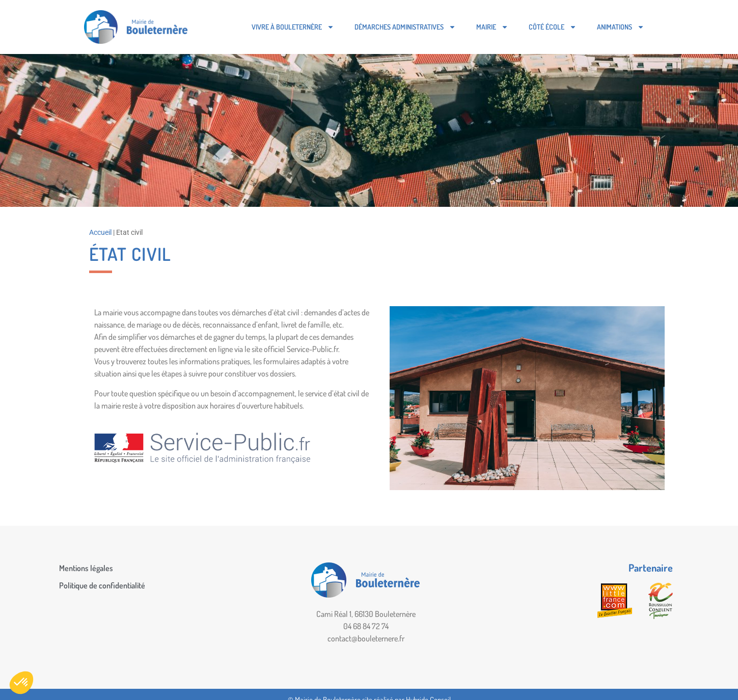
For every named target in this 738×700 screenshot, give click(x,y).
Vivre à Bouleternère (293, 27)
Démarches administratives (405, 27)
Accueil (100, 232)
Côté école (553, 27)
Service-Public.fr (312, 349)
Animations (621, 27)
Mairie (492, 27)
